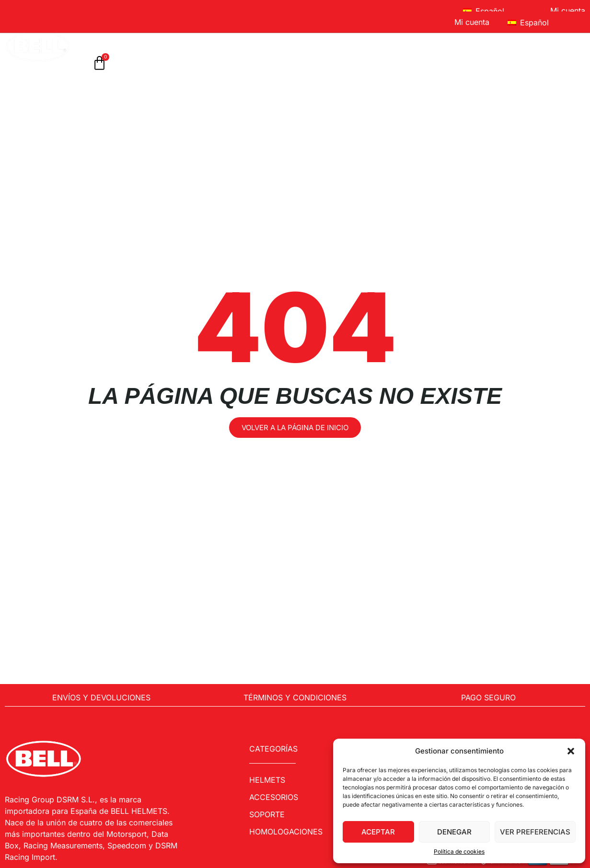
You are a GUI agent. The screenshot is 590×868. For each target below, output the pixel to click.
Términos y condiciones (295, 697)
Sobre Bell (439, 39)
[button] (571, 751)
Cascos (153, 39)
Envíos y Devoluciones (101, 697)
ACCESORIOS (220, 39)
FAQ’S (495, 39)
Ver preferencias (535, 832)
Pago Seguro (488, 697)
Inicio (100, 39)
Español (484, 11)
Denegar (454, 832)
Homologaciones (298, 39)
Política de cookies (459, 851)
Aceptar (378, 832)
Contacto (545, 39)
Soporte (371, 39)
